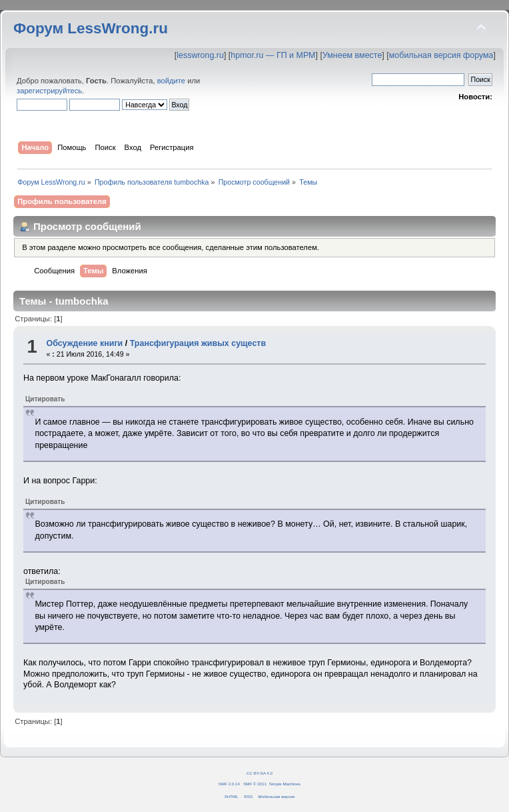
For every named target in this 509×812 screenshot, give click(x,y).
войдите (171, 81)
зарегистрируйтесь (49, 91)
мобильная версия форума (441, 55)
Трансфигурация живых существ (198, 343)
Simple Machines (285, 784)
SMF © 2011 (255, 784)
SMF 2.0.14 (229, 784)
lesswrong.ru (200, 55)
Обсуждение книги (84, 343)
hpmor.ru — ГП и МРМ (273, 55)
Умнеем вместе (352, 55)
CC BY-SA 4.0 (259, 773)
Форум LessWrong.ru (91, 28)
